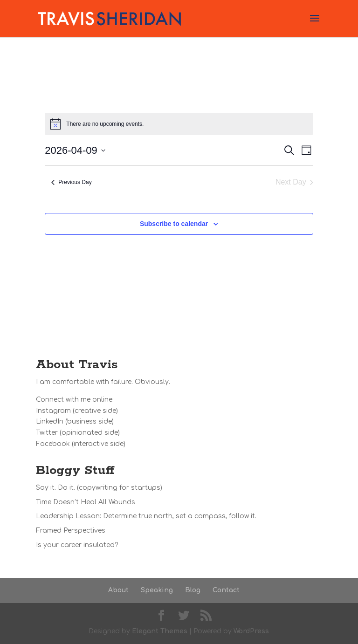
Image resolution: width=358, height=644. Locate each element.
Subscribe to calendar (174, 224)
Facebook (53, 444)
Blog (193, 590)
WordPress (251, 631)
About (118, 590)
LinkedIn (50, 421)
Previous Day (71, 182)
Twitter (47, 433)
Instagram (53, 411)
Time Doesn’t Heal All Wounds (86, 502)
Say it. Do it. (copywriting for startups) (99, 488)
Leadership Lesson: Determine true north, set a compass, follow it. (146, 516)
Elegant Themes (160, 631)
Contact (226, 590)
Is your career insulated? (77, 545)
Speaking (157, 590)
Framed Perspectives (71, 531)
